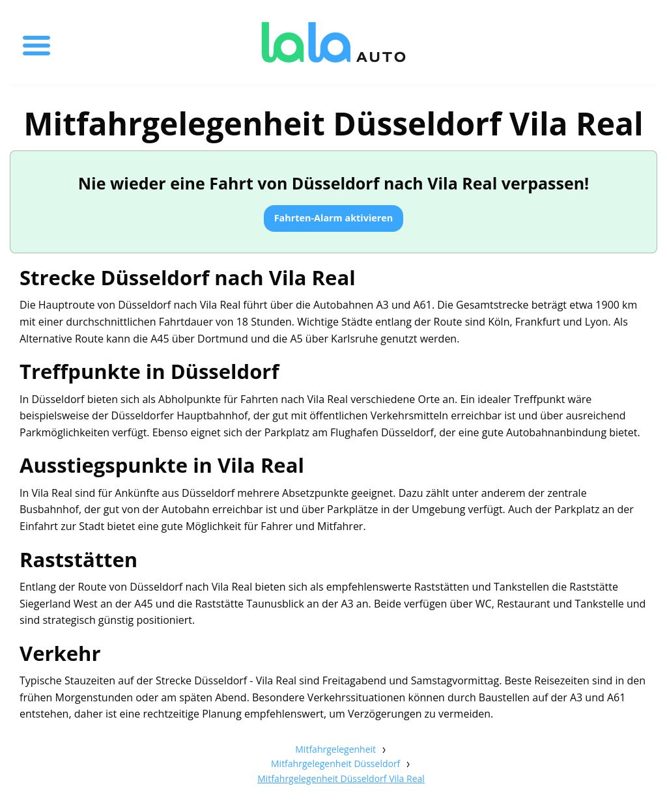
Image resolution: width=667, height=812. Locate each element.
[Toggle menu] (36, 42)
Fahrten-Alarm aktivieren (334, 218)
